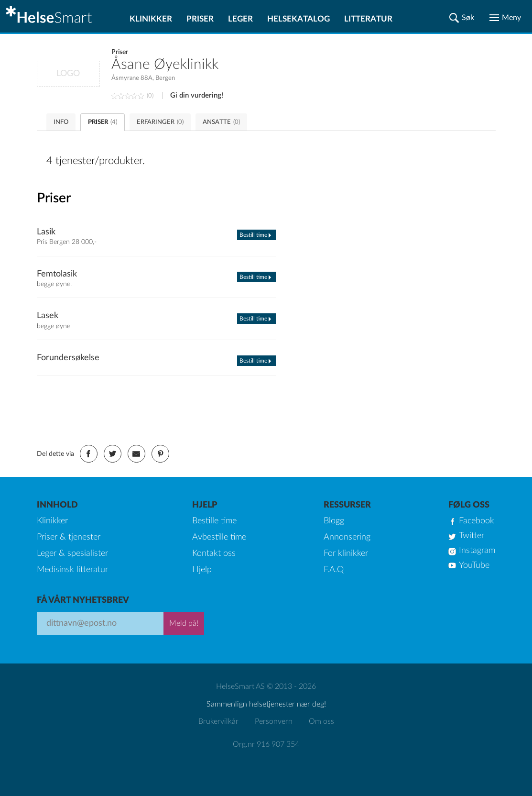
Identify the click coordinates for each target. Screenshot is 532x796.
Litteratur (368, 19)
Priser (200, 19)
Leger (240, 19)
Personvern (274, 721)
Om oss (321, 721)
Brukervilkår (218, 721)
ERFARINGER (160, 122)
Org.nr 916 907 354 (266, 744)
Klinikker (151, 19)
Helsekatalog (299, 19)
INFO (61, 122)
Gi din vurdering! (197, 95)
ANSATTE (221, 122)
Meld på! (184, 623)
